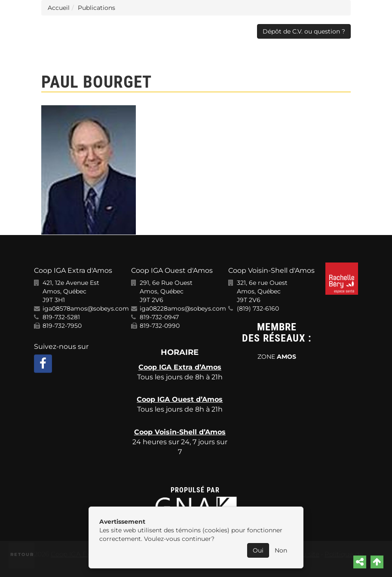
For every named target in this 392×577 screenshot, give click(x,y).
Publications (96, 8)
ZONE (277, 357)
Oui (258, 550)
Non (281, 550)
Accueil (59, 8)
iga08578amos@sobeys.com (86, 308)
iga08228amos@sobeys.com (183, 308)
